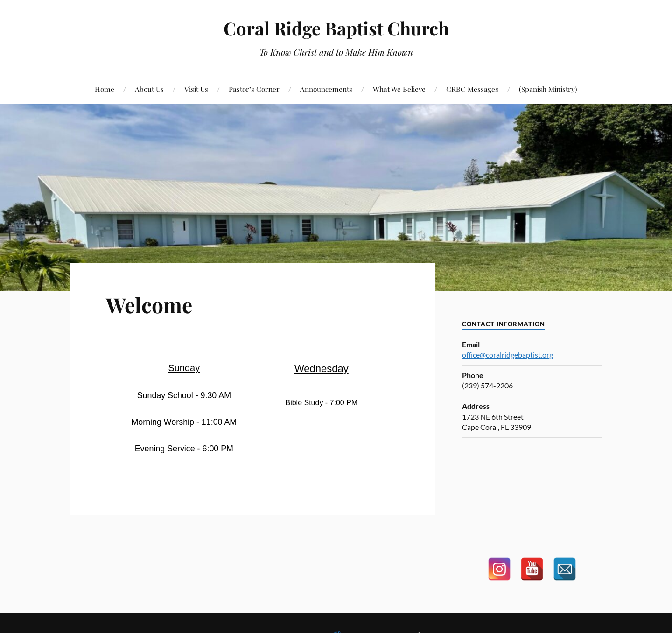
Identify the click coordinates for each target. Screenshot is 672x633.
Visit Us (196, 89)
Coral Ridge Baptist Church (336, 28)
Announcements (326, 89)
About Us (149, 89)
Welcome (149, 305)
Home (105, 89)
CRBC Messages (472, 89)
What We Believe (399, 89)
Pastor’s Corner (254, 89)
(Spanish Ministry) (548, 89)
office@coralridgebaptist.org (507, 355)
